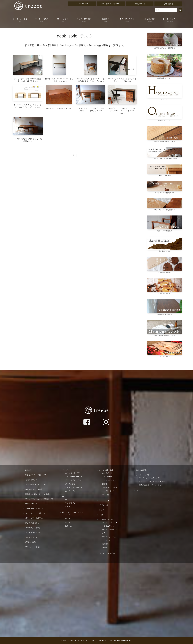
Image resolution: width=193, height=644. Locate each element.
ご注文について (140, 4)
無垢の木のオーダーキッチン (150, 485)
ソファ (68, 519)
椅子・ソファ (63, 20)
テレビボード (104, 500)
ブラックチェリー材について (37, 513)
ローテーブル (70, 491)
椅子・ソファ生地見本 (34, 518)
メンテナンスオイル (107, 553)
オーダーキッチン (170, 20)
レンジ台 (105, 495)
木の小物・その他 (127, 20)
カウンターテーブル (73, 473)
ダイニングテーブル (73, 480)
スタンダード (107, 477)
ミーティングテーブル (74, 487)
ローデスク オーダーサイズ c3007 (59, 108)
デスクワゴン (70, 503)
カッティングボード (110, 522)
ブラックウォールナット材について (39, 499)
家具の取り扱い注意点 (34, 489)
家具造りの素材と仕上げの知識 (37, 494)
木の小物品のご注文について (37, 485)
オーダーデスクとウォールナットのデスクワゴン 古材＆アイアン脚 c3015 (122, 111)
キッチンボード (108, 491)
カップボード (107, 473)
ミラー (105, 533)
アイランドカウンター (111, 480)
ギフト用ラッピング (33, 532)
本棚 (101, 515)
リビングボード (105, 505)
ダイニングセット (72, 484)
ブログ (139, 491)
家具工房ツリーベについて (111, 4)
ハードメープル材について (36, 508)
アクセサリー (107, 540)
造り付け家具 (150, 20)
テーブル (66, 470)
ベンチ (68, 522)
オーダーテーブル (20, 20)
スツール (69, 526)
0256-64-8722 (83, 4)
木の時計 (105, 544)
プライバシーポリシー (34, 547)
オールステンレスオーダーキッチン (153, 481)
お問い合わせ (168, 4)
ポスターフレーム (109, 537)
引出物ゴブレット (109, 526)
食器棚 (105, 484)
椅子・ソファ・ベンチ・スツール (75, 512)
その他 (105, 548)
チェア (68, 515)
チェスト (103, 510)
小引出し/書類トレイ (110, 530)
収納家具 (106, 20)
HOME (28, 470)
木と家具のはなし (32, 523)
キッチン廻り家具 (84, 20)
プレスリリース (31, 537)
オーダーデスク (41, 20)
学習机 (68, 507)
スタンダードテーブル (74, 477)
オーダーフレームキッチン (149, 478)
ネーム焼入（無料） (33, 528)
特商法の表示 (31, 542)
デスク (65, 497)
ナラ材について (31, 504)
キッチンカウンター (110, 487)
